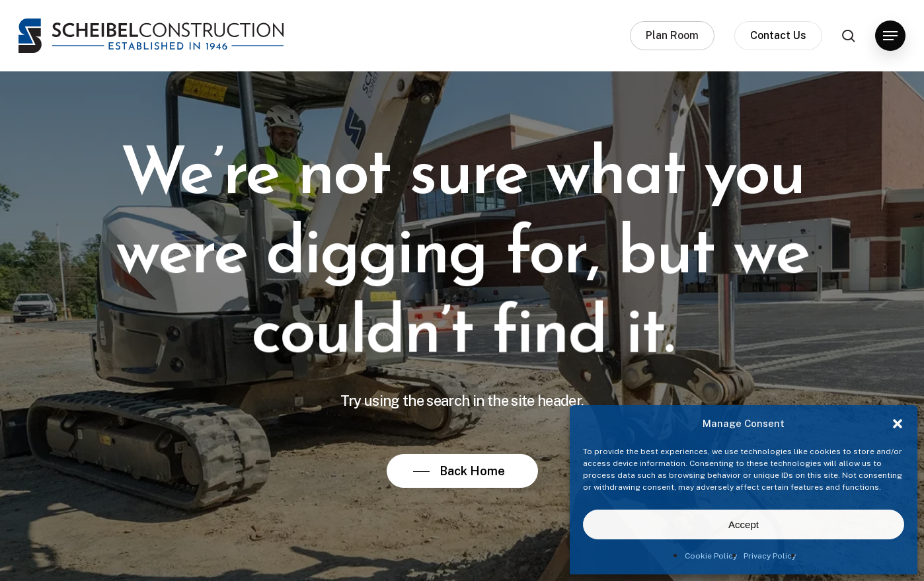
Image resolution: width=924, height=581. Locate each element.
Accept (744, 524)
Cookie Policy (711, 556)
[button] (898, 424)
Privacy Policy (770, 556)
